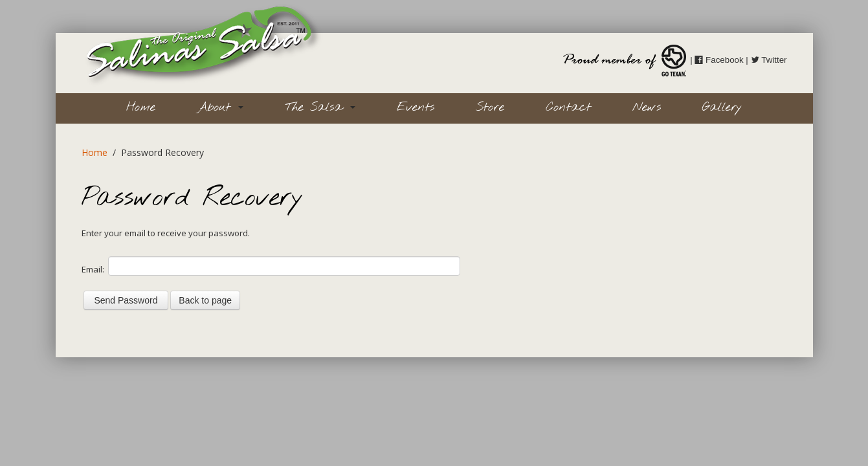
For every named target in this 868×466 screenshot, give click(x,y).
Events (416, 107)
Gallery (722, 107)
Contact (568, 107)
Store (490, 107)
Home (141, 107)
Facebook (719, 60)
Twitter (769, 60)
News (647, 107)
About (220, 107)
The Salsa (320, 107)
